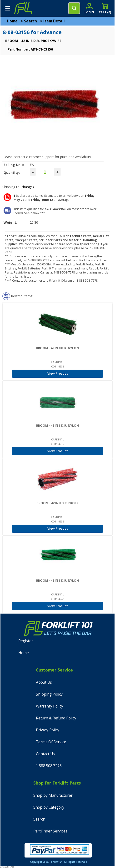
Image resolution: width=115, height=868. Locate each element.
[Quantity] (45, 172)
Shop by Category (49, 807)
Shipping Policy (49, 694)
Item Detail (54, 21)
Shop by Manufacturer (53, 795)
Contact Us (45, 754)
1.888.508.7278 (49, 766)
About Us (44, 682)
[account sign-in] (89, 8)
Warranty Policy (50, 706)
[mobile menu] (8, 8)
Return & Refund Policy (56, 718)
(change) (27, 187)
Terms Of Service (51, 742)
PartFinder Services (50, 831)
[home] (23, 8)
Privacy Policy (48, 730)
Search (30, 21)
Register (26, 641)
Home (12, 21)
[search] (74, 8)
